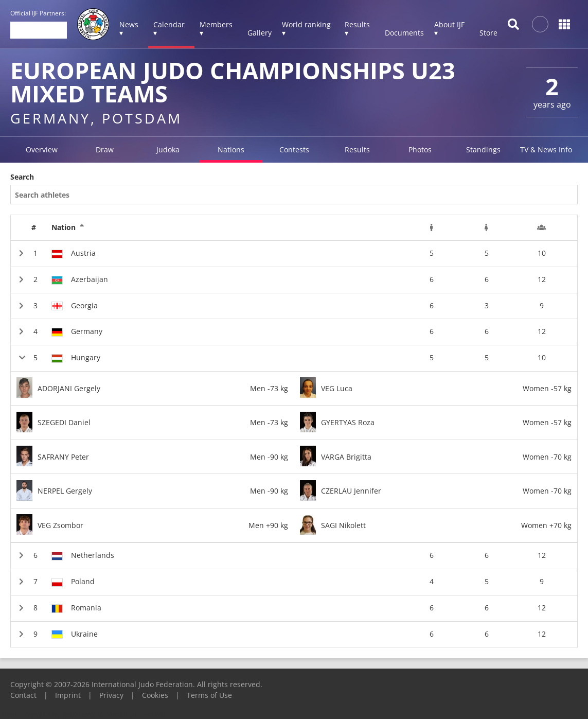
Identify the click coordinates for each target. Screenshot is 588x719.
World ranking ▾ (306, 29)
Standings (483, 150)
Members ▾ (216, 29)
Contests (294, 150)
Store (488, 33)
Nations (231, 150)
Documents (404, 33)
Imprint (68, 695)
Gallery (260, 33)
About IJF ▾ (449, 29)
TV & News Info (546, 150)
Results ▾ (357, 29)
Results (357, 150)
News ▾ (129, 29)
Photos (420, 150)
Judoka (168, 150)
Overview (42, 150)
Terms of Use (209, 695)
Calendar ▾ (169, 29)
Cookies (155, 695)
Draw (105, 150)
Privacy (111, 695)
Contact (23, 695)
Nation (68, 227)
